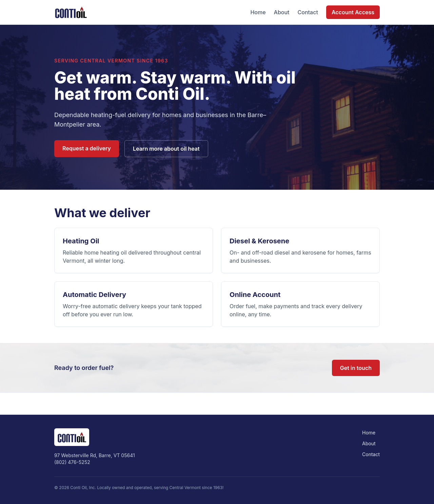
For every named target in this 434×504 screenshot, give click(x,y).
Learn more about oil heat (166, 149)
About (282, 12)
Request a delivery (87, 148)
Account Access (353, 12)
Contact (308, 12)
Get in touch (356, 368)
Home (258, 12)
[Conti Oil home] (71, 12)
